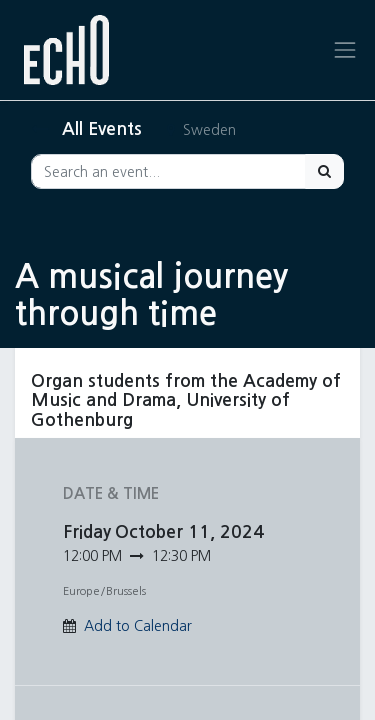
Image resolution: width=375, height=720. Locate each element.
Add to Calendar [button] (138, 626)
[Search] (324, 171)
